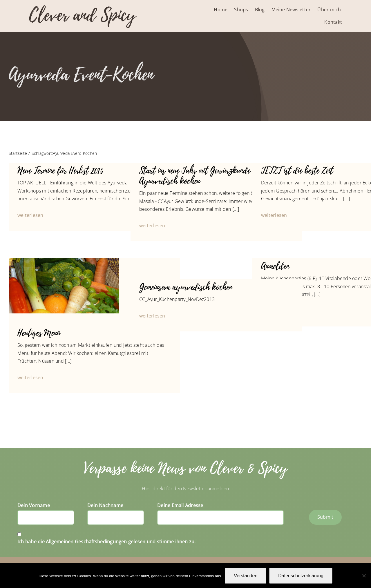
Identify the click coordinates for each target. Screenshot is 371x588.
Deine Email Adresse (180, 505)
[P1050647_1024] (64, 261)
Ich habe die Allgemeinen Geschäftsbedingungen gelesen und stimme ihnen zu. (107, 542)
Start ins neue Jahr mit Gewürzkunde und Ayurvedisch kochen (201, 176)
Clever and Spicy (82, 15)
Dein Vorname (34, 505)
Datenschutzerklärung (301, 576)
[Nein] (364, 576)
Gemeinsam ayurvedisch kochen (186, 287)
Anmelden (275, 266)
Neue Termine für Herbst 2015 (60, 171)
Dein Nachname (105, 505)
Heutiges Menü (39, 333)
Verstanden (246, 576)
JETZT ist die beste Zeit (297, 171)
